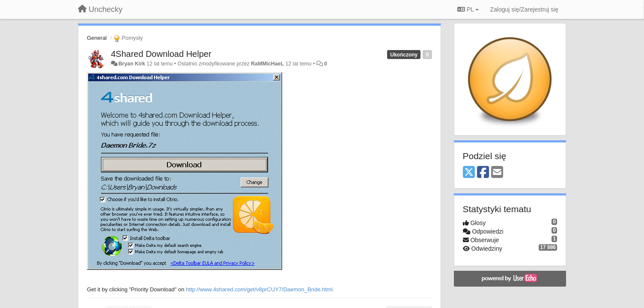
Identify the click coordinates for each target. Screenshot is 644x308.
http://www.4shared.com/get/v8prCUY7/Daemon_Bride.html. (260, 289)
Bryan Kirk (131, 64)
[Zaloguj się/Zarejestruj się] (524, 9)
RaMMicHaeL (267, 64)
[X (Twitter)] (469, 173)
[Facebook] (483, 173)
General (97, 38)
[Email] (497, 173)
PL (468, 9)
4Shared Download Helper (161, 54)
